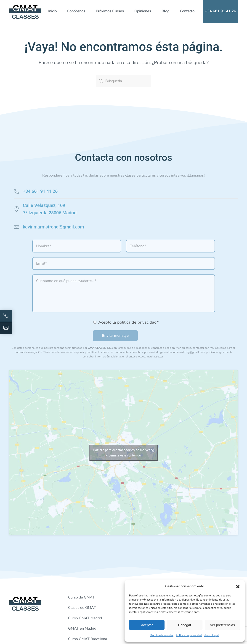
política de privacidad (137, 322)
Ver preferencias (222, 625)
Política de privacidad (189, 635)
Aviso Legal (212, 635)
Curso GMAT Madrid (85, 618)
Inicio (52, 11)
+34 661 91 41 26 (220, 11)
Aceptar (147, 625)
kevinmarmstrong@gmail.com (53, 227)
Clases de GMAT (82, 608)
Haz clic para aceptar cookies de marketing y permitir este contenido (124, 453)
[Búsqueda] (124, 81)
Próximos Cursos (110, 11)
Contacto (187, 11)
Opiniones (143, 11)
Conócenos (76, 11)
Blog (165, 11)
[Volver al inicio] (25, 11)
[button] (238, 586)
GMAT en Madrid (82, 628)
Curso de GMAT (81, 597)
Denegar (185, 625)
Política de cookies (162, 635)
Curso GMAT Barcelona (88, 639)
